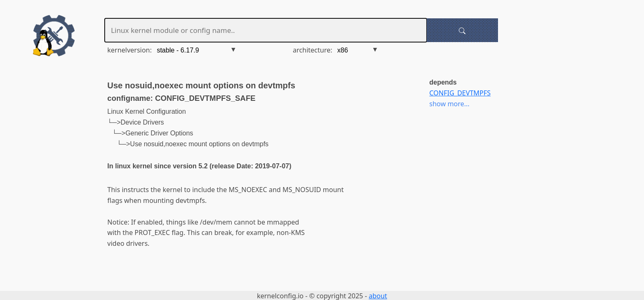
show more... (449, 104)
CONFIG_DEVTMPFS (460, 93)
